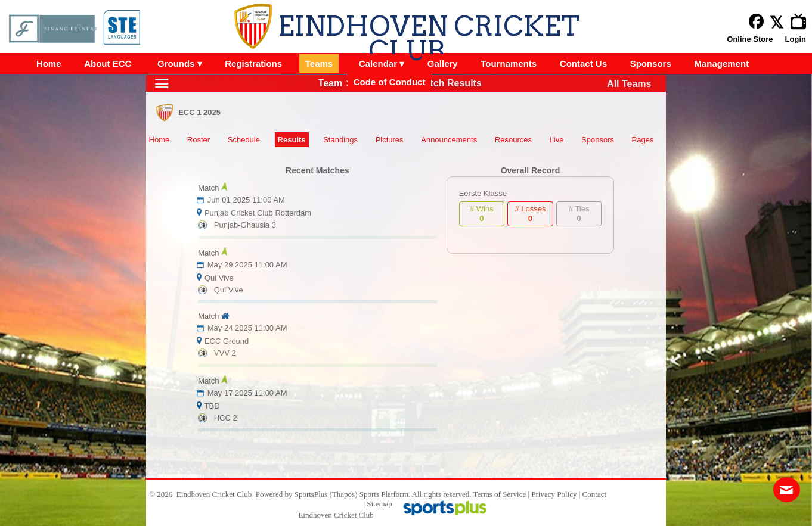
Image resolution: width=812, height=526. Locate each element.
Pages (643, 140)
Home (159, 140)
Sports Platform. (385, 494)
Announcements (449, 140)
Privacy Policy (554, 494)
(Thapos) (344, 494)
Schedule (244, 140)
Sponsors (598, 140)
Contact (594, 494)
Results (292, 140)
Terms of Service (500, 494)
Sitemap (379, 504)
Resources (513, 140)
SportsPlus (311, 494)
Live (557, 140)
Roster (199, 140)
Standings (340, 140)
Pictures (390, 140)
